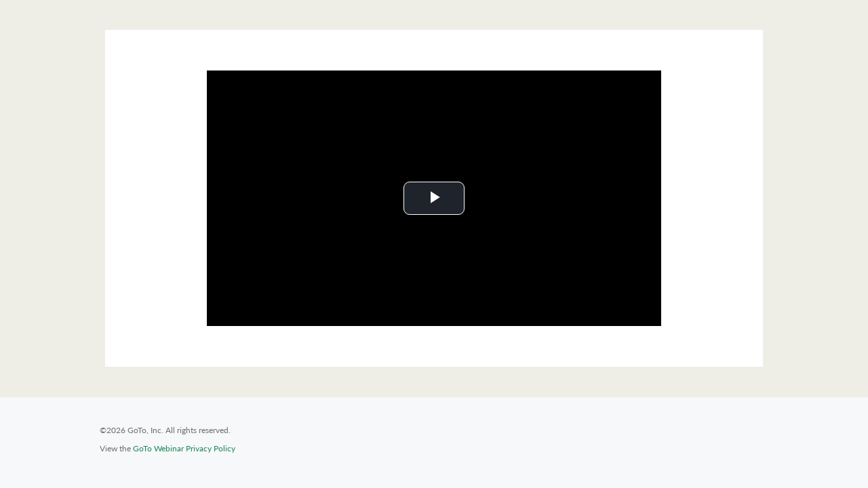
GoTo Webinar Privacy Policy (184, 448)
